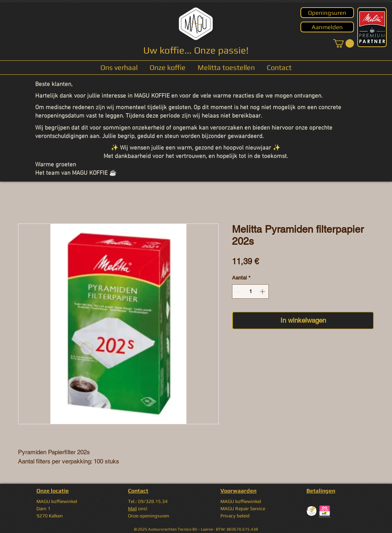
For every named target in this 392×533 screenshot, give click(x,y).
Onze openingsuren (149, 516)
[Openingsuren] (327, 13)
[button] (344, 43)
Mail (132, 509)
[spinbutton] (251, 291)
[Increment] (263, 291)
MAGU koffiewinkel (241, 501)
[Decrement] (238, 291)
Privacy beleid (235, 516)
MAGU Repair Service (243, 509)
